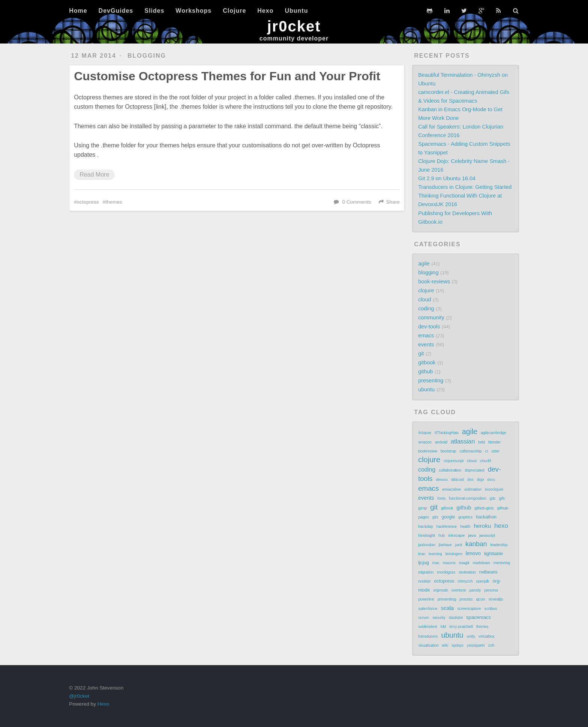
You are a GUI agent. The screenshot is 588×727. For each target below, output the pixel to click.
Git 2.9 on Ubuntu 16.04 (447, 178)
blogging (147, 56)
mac (436, 563)
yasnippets (476, 645)
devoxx (442, 480)
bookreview (428, 451)
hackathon (486, 517)
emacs (426, 336)
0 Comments (356, 202)
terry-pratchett (461, 627)
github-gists (484, 508)
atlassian (463, 441)
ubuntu (426, 390)
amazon (425, 442)
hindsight (427, 535)
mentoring (502, 563)
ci (486, 451)
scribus (491, 609)
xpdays (457, 645)
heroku (482, 526)
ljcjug (424, 563)
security (439, 618)
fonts (441, 498)
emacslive (451, 489)
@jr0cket (79, 696)
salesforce (428, 609)
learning (435, 554)
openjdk (483, 581)
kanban (476, 544)
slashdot (456, 618)
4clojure (425, 433)
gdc (493, 498)
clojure (426, 291)
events (426, 345)
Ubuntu (296, 11)
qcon (481, 599)
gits (435, 517)
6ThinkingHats (447, 433)
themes (114, 202)
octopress (88, 202)
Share (393, 202)
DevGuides (116, 11)
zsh (491, 645)
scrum (424, 618)
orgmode (440, 590)
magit (464, 563)
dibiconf (457, 480)
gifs (502, 498)
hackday (426, 526)
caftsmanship (470, 451)
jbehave (445, 545)
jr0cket (294, 26)
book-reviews (434, 282)
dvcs (491, 480)
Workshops (193, 11)
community (431, 318)
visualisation (428, 645)
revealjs (496, 599)
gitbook (427, 363)
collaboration (450, 470)
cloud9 (485, 461)
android (441, 442)
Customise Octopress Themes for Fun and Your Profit (227, 76)
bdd (481, 442)
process (466, 599)
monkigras (446, 572)
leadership (499, 545)
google (448, 517)
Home (78, 11)
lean (422, 554)
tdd (443, 627)
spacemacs (478, 617)
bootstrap (448, 451)
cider (495, 451)
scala (447, 608)
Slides (154, 11)
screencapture (469, 609)
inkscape (456, 535)
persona (491, 590)
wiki (445, 645)
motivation (467, 572)
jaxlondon (427, 545)
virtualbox (487, 636)
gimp (422, 508)
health (465, 527)
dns (471, 480)
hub (442, 536)
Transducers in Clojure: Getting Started (465, 187)
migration (426, 572)
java (472, 535)
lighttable (493, 554)
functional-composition (468, 498)
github (425, 372)
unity (471, 636)
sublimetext (428, 627)
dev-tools (429, 327)
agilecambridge (493, 433)
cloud (424, 300)
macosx (449, 563)
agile (424, 264)
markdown (481, 563)
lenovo (473, 554)
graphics (465, 517)
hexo (501, 526)
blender (494, 442)
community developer (294, 38)
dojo (481, 480)
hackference (447, 527)
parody (475, 590)
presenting (431, 381)
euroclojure (494, 489)
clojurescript (454, 461)
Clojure (234, 11)
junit (459, 545)
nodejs (424, 581)
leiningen (454, 554)
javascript (487, 536)
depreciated (474, 470)
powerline (426, 599)
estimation (473, 489)
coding (426, 309)
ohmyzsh (465, 581)
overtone (459, 590)
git (421, 354)
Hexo (265, 11)
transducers (428, 636)
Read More (94, 175)
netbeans (488, 572)
